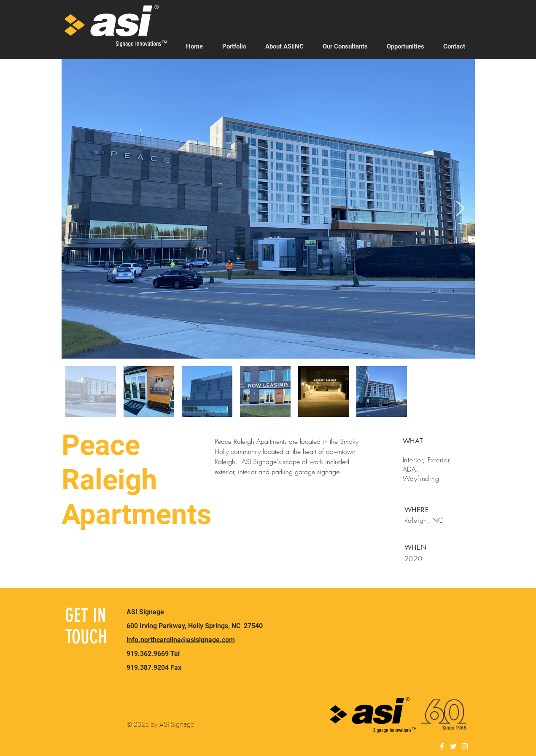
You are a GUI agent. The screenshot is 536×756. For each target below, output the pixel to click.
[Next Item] (460, 209)
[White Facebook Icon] (442, 746)
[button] (345, 46)
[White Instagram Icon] (465, 746)
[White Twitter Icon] (453, 746)
